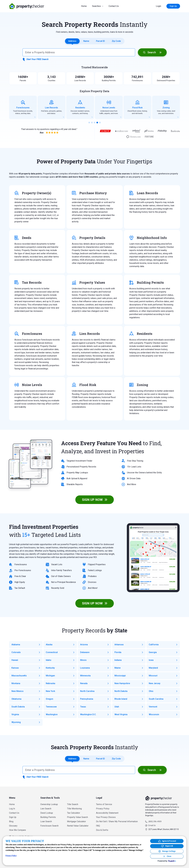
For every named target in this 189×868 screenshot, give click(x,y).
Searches (96, 6)
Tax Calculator (74, 813)
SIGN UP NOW (92, 500)
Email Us (152, 825)
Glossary (13, 826)
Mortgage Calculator (76, 821)
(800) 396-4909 (155, 822)
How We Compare (17, 830)
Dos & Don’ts (102, 830)
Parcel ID (100, 41)
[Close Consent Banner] (167, 856)
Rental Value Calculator (78, 826)
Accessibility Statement (107, 813)
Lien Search (46, 809)
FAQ (98, 826)
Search (152, 52)
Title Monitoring (74, 809)
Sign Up (173, 6)
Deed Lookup (47, 813)
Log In (12, 809)
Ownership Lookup (49, 804)
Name (86, 41)
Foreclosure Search (49, 826)
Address (72, 41)
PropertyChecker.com (27, 6)
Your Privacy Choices (106, 817)
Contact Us (114, 6)
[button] (89, 123)
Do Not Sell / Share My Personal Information (117, 821)
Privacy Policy (103, 809)
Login (158, 6)
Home (84, 6)
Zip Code (116, 41)
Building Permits (48, 817)
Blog (11, 821)
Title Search (73, 804)
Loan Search (46, 821)
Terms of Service (104, 804)
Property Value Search (77, 817)
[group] (23, 107)
